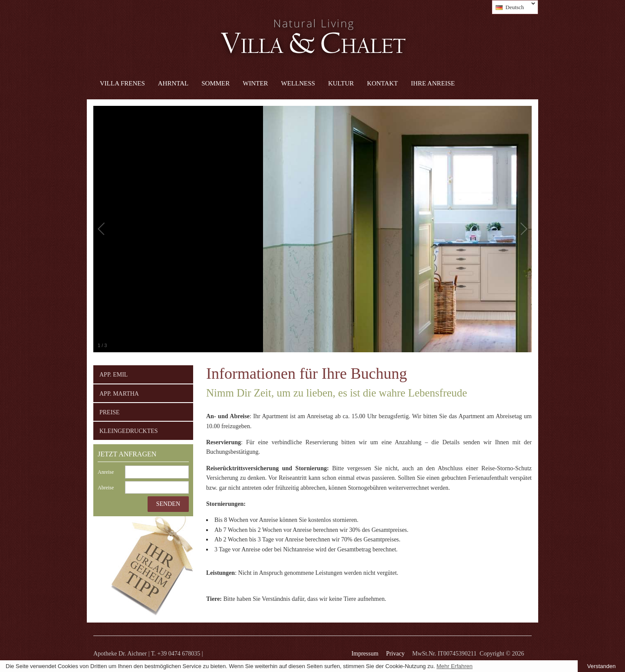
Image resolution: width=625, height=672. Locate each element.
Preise (110, 412)
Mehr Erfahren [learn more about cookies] (455, 666)
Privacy (395, 654)
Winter (255, 83)
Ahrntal (173, 83)
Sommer (215, 83)
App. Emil (113, 375)
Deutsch (514, 7)
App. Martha (119, 394)
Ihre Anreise (433, 83)
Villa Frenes (122, 83)
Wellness (298, 83)
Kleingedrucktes (129, 431)
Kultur (341, 83)
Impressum (365, 654)
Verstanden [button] (602, 666)
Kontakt (382, 83)
